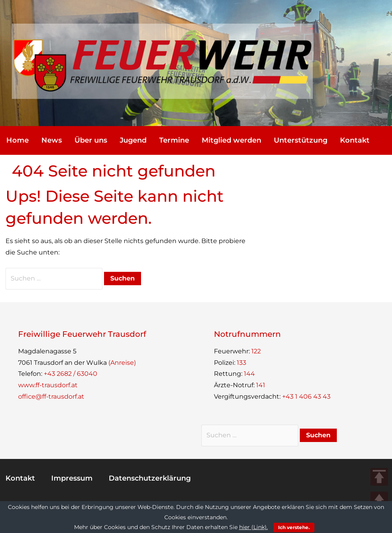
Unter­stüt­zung (301, 140)
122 (256, 351)
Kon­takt (355, 140)
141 (261, 385)
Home (18, 140)
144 (249, 374)
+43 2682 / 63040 (71, 374)
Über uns (91, 140)
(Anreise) (122, 363)
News (52, 140)
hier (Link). (254, 527)
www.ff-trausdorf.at (48, 385)
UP (379, 500)
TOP (379, 477)
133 (242, 363)
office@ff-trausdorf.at (51, 396)
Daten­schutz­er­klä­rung (150, 478)
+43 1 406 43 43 (306, 396)
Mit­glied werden (231, 140)
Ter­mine (174, 140)
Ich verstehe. (294, 527)
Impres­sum (72, 478)
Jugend (133, 140)
